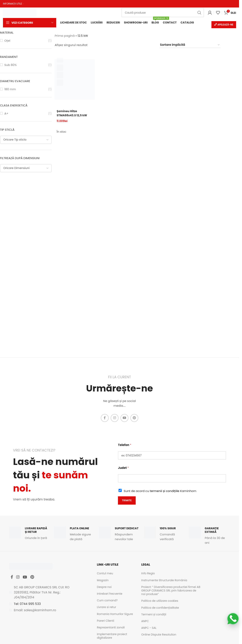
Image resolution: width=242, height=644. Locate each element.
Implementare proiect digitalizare (112, 636)
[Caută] (163, 12)
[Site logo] (20, 12)
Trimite (127, 501)
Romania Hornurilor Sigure (115, 614)
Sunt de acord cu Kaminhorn (160, 491)
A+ (6, 114)
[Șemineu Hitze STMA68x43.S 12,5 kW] (75, 80)
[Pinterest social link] (134, 418)
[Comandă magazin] (190, 45)
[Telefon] (172, 456)
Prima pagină (65, 36)
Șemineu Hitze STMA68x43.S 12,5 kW (73, 114)
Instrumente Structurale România (164, 581)
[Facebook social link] (105, 418)
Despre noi (104, 587)
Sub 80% (11, 65)
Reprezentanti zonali (111, 628)
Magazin (103, 581)
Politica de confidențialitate (160, 608)
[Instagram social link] (115, 418)
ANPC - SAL (149, 628)
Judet (123, 468)
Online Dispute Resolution (159, 635)
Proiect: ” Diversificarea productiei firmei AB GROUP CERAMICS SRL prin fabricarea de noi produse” (171, 591)
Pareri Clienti (106, 621)
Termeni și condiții (154, 615)
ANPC (145, 621)
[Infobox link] (30, 534)
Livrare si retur (106, 608)
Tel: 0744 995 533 (27, 606)
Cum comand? (107, 601)
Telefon (125, 445)
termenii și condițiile (165, 491)
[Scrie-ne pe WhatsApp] (233, 619)
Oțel (7, 41)
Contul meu (105, 574)
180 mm (10, 90)
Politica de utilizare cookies (160, 601)
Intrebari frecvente (110, 594)
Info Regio (148, 574)
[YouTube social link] (124, 418)
